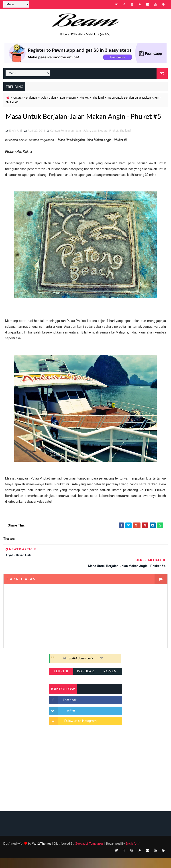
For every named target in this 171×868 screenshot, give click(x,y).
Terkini (61, 681)
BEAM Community (81, 668)
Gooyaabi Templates (89, 853)
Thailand (98, 98)
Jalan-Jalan (49, 98)
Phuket (84, 98)
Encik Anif (132, 853)
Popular (86, 681)
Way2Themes (42, 853)
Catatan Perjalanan (25, 98)
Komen (110, 681)
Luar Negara (68, 98)
